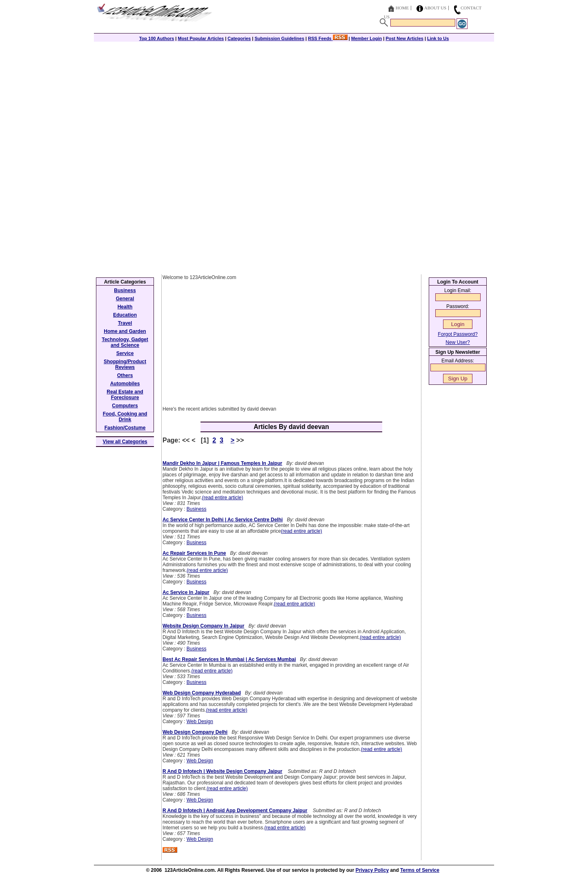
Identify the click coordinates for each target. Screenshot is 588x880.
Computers (125, 406)
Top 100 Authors (157, 38)
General (125, 299)
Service (125, 353)
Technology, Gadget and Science (125, 342)
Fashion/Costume (125, 428)
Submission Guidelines (279, 38)
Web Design (200, 721)
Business (197, 509)
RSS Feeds (328, 38)
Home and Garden (125, 331)
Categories (239, 38)
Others (125, 375)
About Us (435, 8)
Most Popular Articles (201, 38)
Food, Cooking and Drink (125, 417)
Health (125, 307)
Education (125, 315)
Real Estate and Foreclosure (125, 395)
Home (402, 8)
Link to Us (438, 38)
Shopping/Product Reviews (125, 364)
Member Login (366, 38)
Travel (125, 323)
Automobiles (125, 384)
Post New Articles (404, 38)
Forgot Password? (458, 334)
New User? (458, 342)
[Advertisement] (294, 99)
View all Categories (125, 442)
